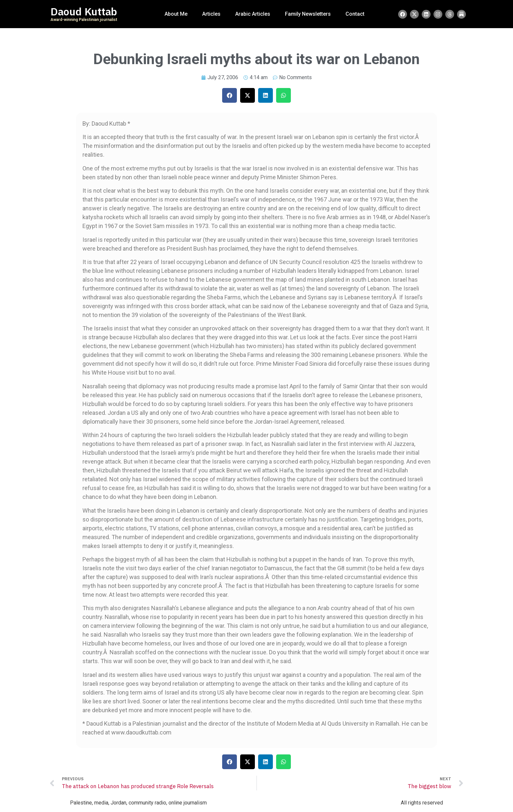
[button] (230, 95)
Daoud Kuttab (84, 12)
